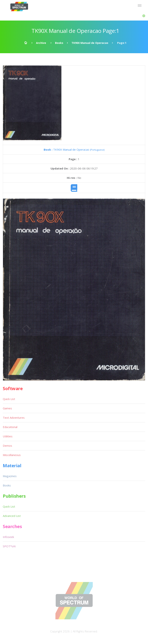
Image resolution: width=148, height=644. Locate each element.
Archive (41, 43)
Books (59, 43)
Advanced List (12, 516)
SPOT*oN (9, 546)
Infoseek (8, 537)
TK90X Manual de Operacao (90, 43)
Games (7, 408)
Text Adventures (14, 418)
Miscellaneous (12, 455)
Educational (10, 427)
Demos (7, 446)
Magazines (10, 476)
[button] (144, 16)
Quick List (9, 399)
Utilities (8, 436)
